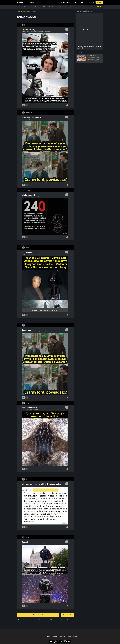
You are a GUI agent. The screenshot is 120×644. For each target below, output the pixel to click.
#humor (29, 32)
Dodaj (32, 2)
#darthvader (47, 32)
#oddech (29, 197)
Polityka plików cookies (73, 636)
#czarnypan (49, 332)
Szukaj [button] (100, 7)
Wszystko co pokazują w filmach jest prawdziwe (42, 484)
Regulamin (62, 636)
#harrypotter (30, 119)
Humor (26, 7)
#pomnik (40, 544)
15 (40, 620)
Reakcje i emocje (53, 7)
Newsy (61, 7)
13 (51, 620)
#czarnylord (47, 119)
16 (35, 620)
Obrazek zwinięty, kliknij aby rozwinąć (44, 310)
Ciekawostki (38, 7)
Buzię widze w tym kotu (32, 408)
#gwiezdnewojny (38, 32)
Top (82, 2)
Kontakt (49, 636)
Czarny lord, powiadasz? (32, 117)
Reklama (55, 636)
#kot (27, 410)
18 (24, 620)
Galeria (31, 7)
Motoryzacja (68, 7)
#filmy (28, 486)
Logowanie (91, 2)
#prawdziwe (45, 486)
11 (62, 620)
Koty (23, 410)
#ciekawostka (35, 544)
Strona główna (21, 11)
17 (29, 620)
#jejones (38, 254)
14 (46, 620)
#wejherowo (50, 544)
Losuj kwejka (67, 615)
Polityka (45, 7)
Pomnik (25, 542)
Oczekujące (66, 2)
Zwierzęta (19, 7)
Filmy (76, 2)
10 (67, 620)
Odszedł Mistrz (28, 252)
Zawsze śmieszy (29, 30)
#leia (43, 32)
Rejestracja (99, 2)
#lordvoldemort (41, 119)
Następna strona (38, 615)
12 (56, 620)
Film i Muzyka (25, 332)
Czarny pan (27, 330)
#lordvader (39, 197)
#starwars (33, 32)
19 (18, 620)
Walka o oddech (29, 195)
